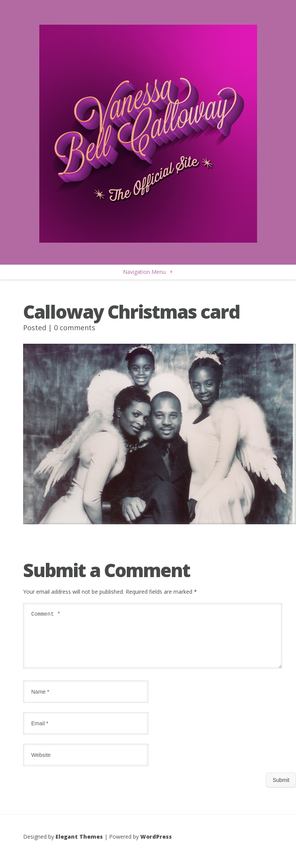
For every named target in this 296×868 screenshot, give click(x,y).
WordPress (156, 846)
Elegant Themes (79, 846)
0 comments (75, 328)
